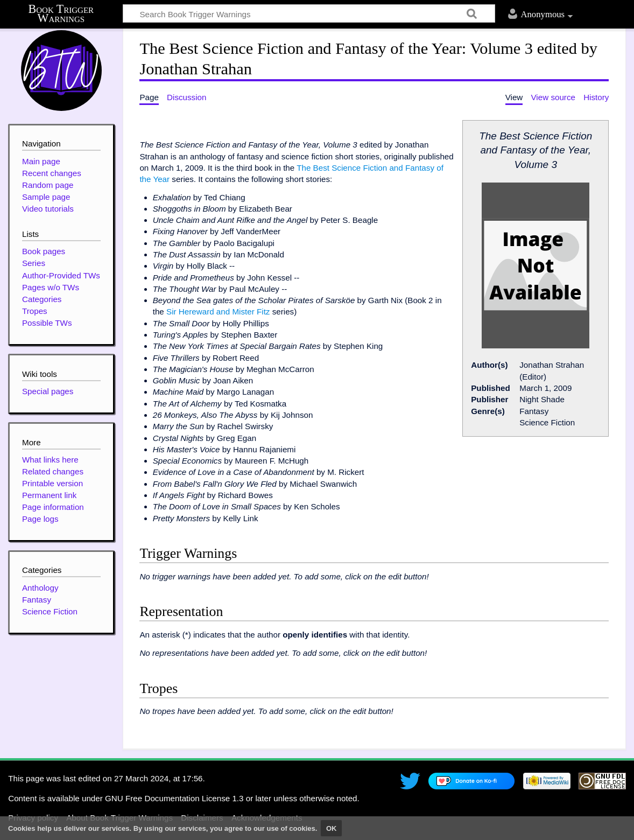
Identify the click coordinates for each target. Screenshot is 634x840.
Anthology (40, 588)
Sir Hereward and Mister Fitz (218, 311)
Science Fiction (50, 611)
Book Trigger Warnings (61, 14)
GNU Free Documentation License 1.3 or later (188, 798)
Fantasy (37, 600)
